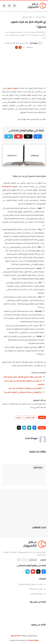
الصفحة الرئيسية (41, 17)
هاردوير (19, 417)
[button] (34, 428)
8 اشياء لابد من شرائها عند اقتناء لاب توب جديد (25, 388)
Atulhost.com (7, 186)
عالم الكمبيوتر (15, 636)
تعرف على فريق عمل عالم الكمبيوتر (32, 584)
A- (17, 47)
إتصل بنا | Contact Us (37, 589)
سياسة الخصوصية (38, 594)
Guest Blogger (34, 43)
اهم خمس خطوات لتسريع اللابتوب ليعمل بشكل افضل (22, 377)
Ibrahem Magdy (33, 640)
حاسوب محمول (13, 88)
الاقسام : (43, 560)
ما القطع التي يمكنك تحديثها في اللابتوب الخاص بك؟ (23, 392)
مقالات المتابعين (27, 17)
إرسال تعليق (38, 467)
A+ (20, 47)
